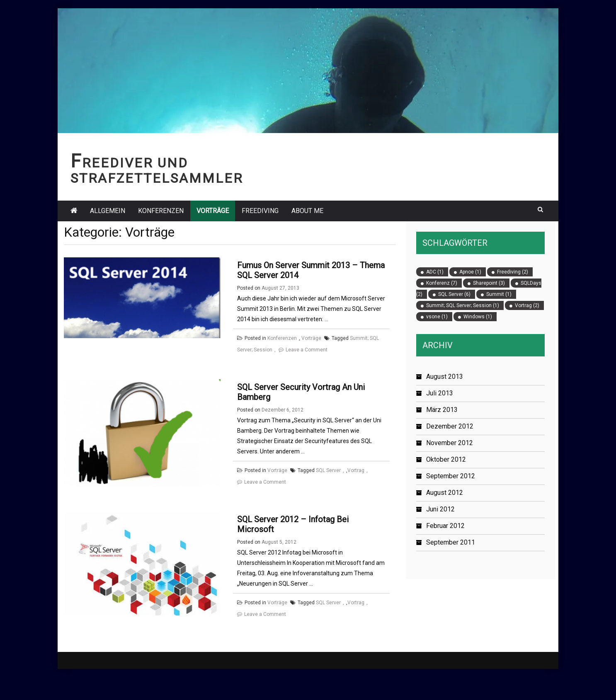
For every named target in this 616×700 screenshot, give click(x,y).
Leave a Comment (307, 350)
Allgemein (108, 211)
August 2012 (445, 493)
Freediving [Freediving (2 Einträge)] (513, 272)
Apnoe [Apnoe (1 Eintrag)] (470, 272)
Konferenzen (161, 211)
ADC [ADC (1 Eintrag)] (435, 272)
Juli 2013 (440, 393)
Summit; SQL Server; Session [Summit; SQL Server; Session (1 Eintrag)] (463, 305)
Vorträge (213, 211)
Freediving (260, 211)
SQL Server (328, 485)
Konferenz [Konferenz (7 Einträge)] (442, 283)
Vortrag (356, 485)
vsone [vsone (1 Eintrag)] (437, 317)
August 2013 (445, 377)
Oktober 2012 (446, 459)
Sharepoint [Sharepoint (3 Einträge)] (489, 283)
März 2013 (442, 410)
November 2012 (450, 443)
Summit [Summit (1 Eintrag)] (499, 294)
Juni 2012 (440, 509)
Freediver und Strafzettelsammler (157, 171)
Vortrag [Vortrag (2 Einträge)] (527, 305)
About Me (307, 211)
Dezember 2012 (450, 426)
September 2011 (451, 542)
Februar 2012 (445, 526)
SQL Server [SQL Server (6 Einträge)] (454, 294)
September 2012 (451, 476)
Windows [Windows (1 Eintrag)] (478, 317)
